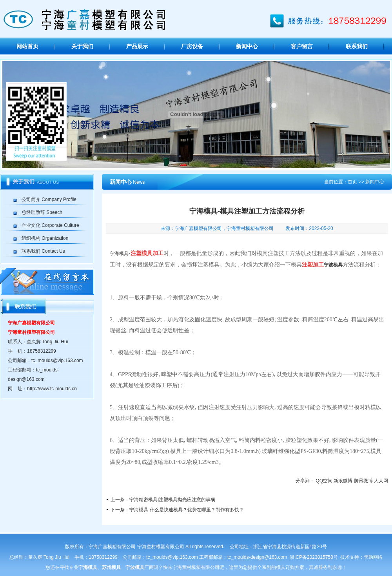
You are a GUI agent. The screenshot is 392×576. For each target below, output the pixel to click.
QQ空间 (324, 481)
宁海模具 (119, 254)
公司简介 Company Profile (49, 199)
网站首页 (27, 46)
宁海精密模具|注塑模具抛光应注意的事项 (172, 500)
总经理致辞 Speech (42, 212)
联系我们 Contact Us (43, 251)
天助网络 (373, 557)
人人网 (381, 481)
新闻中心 (247, 46)
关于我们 (82, 46)
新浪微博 (343, 481)
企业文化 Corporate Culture (50, 225)
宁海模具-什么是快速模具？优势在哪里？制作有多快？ (187, 510)
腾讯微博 (363, 481)
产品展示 (137, 46)
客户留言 (302, 46)
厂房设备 (192, 46)
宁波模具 (333, 265)
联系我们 (357, 46)
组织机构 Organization (45, 238)
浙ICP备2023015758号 (314, 557)
